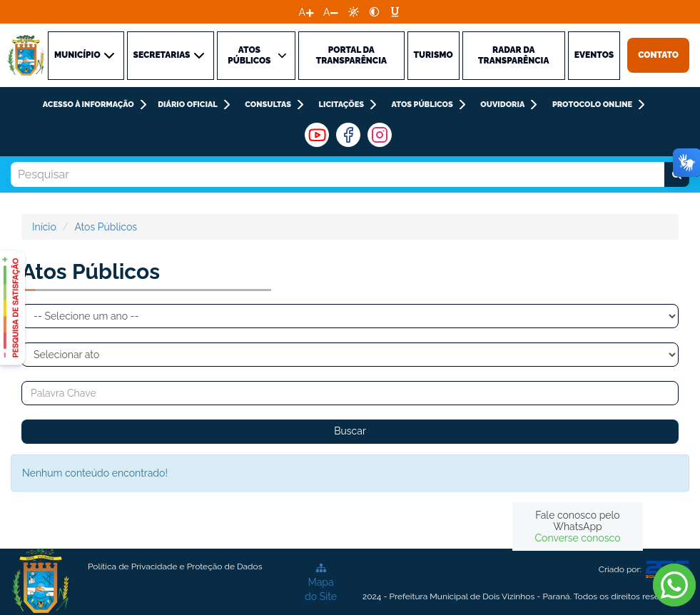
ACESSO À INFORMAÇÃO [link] (88, 105)
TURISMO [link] (433, 55)
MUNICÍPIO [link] (86, 56)
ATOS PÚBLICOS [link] (258, 55)
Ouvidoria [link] (502, 105)
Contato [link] (658, 55)
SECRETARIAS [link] (171, 56)
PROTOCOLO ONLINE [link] (592, 105)
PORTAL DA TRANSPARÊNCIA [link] (351, 55)
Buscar (350, 431)
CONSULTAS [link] (268, 105)
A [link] (302, 12)
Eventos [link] (594, 55)
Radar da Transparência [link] (513, 55)
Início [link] (44, 227)
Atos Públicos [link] (422, 105)
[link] (354, 12)
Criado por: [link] (644, 570)
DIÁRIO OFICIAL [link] (187, 105)
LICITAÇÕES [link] (341, 105)
